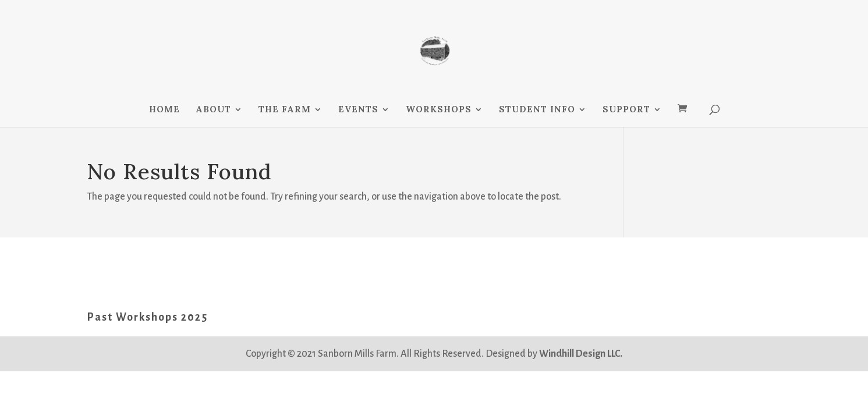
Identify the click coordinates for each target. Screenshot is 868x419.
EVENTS (358, 110)
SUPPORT (626, 110)
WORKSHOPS (439, 110)
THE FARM (285, 110)
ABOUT (213, 110)
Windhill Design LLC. (581, 354)
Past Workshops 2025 (147, 317)
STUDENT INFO (537, 110)
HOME (164, 110)
